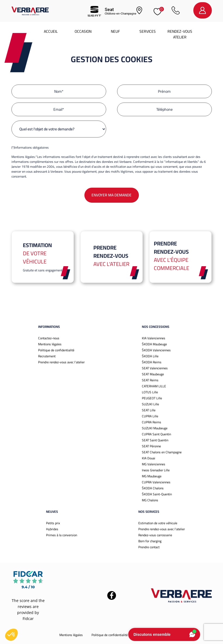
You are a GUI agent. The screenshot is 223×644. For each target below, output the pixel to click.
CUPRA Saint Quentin (156, 434)
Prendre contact (149, 547)
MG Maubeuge (152, 476)
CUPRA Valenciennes (156, 482)
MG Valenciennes (154, 464)
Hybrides (52, 529)
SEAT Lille (149, 410)
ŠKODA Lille (150, 356)
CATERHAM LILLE (154, 386)
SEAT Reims (150, 380)
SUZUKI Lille (150, 404)
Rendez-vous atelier (180, 34)
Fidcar (28, 618)
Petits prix (53, 523)
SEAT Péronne (151, 446)
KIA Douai (149, 458)
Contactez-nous (49, 338)
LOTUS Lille (150, 392)
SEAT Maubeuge (153, 374)
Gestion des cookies (150, 635)
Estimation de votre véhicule (158, 523)
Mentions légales (50, 344)
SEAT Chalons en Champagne (162, 452)
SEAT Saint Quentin (155, 440)
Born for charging (150, 541)
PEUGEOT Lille (152, 398)
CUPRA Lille (150, 416)
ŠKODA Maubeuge (154, 344)
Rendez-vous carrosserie (155, 535)
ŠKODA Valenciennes (156, 350)
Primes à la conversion (62, 535)
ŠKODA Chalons (153, 488)
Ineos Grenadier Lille (156, 470)
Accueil (51, 31)
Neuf (115, 31)
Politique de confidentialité (56, 350)
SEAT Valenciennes (155, 368)
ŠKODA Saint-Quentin (157, 494)
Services (148, 31)
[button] (11, 635)
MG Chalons (150, 500)
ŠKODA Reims (152, 362)
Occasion (83, 31)
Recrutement (47, 356)
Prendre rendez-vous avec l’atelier (61, 362)
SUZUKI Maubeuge (155, 428)
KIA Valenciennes (154, 338)
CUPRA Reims (152, 422)
